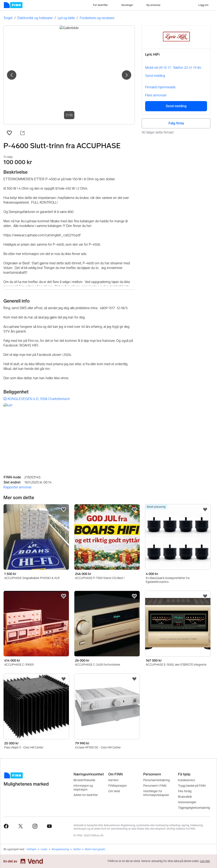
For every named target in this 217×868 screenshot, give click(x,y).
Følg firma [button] (176, 123)
